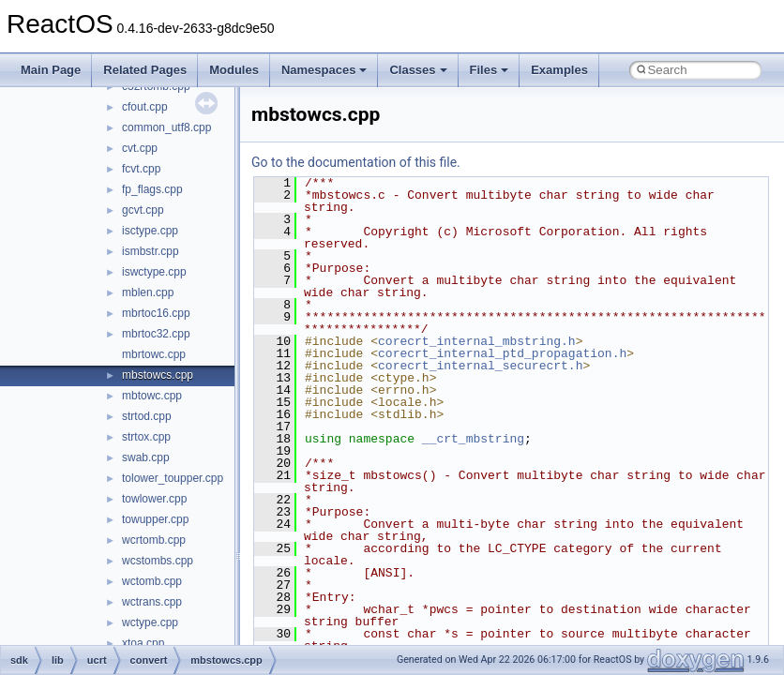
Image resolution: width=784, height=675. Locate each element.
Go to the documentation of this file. (356, 162)
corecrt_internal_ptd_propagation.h (502, 353)
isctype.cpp (150, 231)
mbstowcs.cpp (158, 375)
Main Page (51, 70)
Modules (234, 70)
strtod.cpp (147, 416)
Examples (559, 70)
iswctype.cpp (154, 272)
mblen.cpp (148, 292)
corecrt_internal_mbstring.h (477, 341)
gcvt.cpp (143, 210)
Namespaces (324, 70)
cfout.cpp (145, 107)
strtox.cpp (146, 437)
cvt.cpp (140, 148)
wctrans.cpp (152, 602)
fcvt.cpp (141, 169)
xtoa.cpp (143, 643)
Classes (418, 70)
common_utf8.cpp (166, 127)
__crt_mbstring (473, 439)
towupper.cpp (155, 519)
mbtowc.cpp (152, 396)
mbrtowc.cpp (154, 354)
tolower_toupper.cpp (173, 478)
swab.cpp (146, 457)
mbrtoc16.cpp (156, 313)
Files (490, 70)
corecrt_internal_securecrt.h (480, 366)
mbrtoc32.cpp (156, 334)
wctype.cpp (150, 622)
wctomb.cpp (152, 581)
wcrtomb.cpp (154, 540)
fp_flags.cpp (152, 189)
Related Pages (145, 70)
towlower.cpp (154, 499)
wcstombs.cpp (158, 561)
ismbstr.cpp (151, 251)
